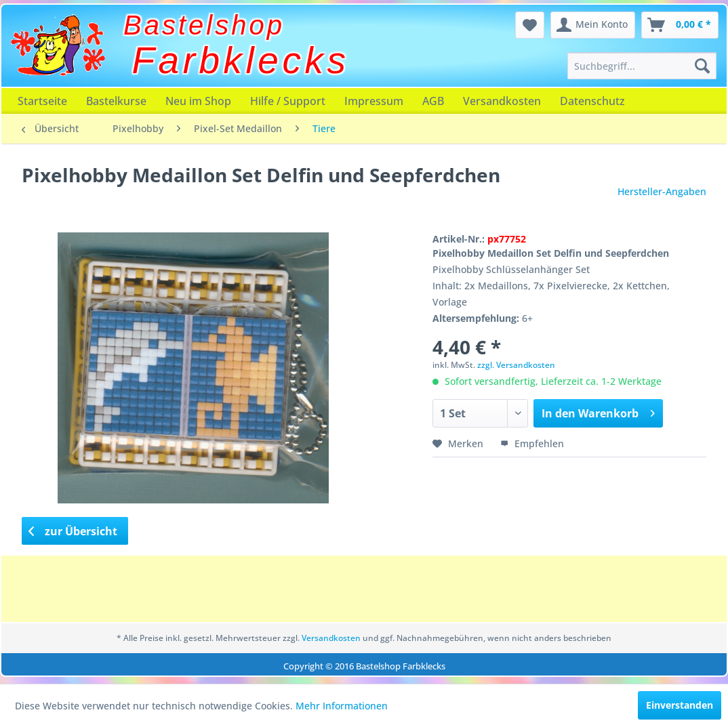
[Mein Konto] (593, 25)
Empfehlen (532, 443)
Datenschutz (592, 101)
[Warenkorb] (680, 25)
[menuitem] (642, 66)
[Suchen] (702, 66)
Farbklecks (241, 60)
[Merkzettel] (530, 25)
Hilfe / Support (288, 101)
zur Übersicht (73, 531)
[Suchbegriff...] (642, 66)
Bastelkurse (116, 101)
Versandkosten (502, 101)
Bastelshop (204, 25)
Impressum (374, 101)
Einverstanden (680, 705)
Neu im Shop (198, 101)
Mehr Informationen (342, 706)
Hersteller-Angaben (662, 191)
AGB (433, 101)
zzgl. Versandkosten (516, 365)
